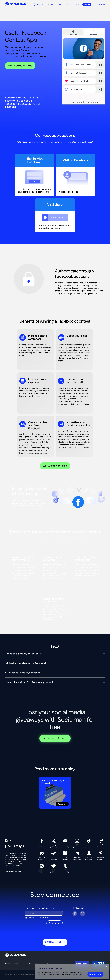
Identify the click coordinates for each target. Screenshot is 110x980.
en (101, 4)
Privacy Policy (43, 918)
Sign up (87, 4)
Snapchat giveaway (89, 856)
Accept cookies (97, 974)
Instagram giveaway (77, 843)
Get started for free (20, 66)
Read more (62, 804)
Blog (68, 4)
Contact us (55, 942)
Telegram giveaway (77, 856)
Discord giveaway (42, 856)
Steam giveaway (53, 856)
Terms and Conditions (14, 964)
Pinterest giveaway (101, 856)
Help (60, 4)
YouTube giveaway (65, 843)
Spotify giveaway (42, 868)
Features (40, 4)
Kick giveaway (65, 856)
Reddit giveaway (53, 868)
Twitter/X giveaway (53, 843)
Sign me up (55, 923)
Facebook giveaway (42, 843)
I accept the (38, 918)
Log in (76, 4)
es (104, 4)
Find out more (77, 974)
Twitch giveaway (101, 843)
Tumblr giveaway (65, 868)
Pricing (51, 4)
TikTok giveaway (89, 843)
